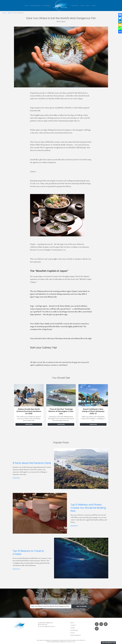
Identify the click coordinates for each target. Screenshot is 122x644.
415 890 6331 (44, 625)
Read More (16, 478)
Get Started (82, 606)
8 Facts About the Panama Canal (32, 463)
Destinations (47, 5)
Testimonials (74, 630)
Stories (82, 5)
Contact (94, 5)
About (88, 5)
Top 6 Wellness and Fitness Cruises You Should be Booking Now (88, 508)
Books (72, 633)
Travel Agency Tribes (70, 642)
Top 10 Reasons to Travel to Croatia (28, 552)
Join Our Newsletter (108, 643)
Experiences (75, 5)
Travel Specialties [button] (35, 5)
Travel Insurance (76, 635)
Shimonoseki (43, 291)
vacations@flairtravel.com (47, 626)
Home (26, 5)
